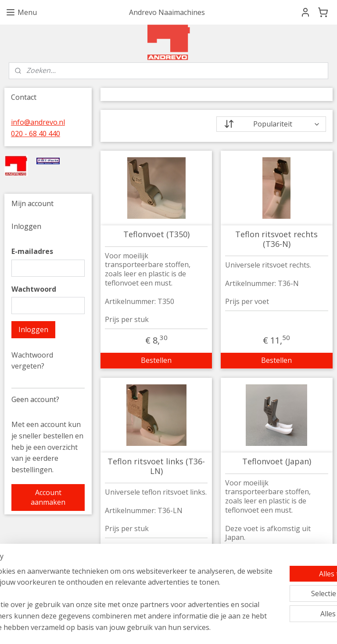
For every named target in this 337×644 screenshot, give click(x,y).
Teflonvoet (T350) (156, 235)
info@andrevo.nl (38, 122)
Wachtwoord (34, 289)
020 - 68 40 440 (36, 134)
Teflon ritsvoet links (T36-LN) (157, 466)
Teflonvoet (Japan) (277, 462)
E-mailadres (32, 251)
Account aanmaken (48, 497)
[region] (111, 582)
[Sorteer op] (271, 124)
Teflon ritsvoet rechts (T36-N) (277, 239)
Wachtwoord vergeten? (32, 361)
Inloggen (33, 329)
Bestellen (157, 360)
